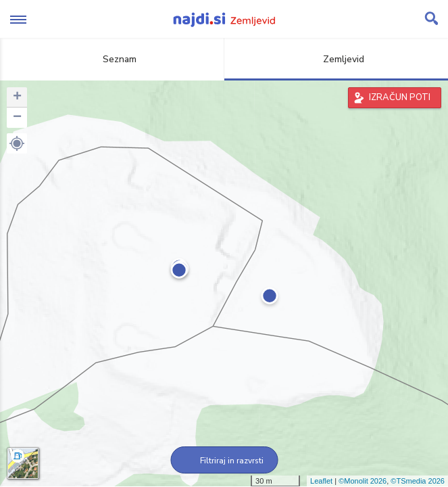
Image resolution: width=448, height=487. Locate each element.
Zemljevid (336, 59)
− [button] (17, 118)
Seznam (112, 59)
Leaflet (321, 481)
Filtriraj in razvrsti (224, 461)
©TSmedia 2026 (418, 481)
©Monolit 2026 (363, 481)
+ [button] (17, 97)
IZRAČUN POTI (400, 97)
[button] (17, 143)
